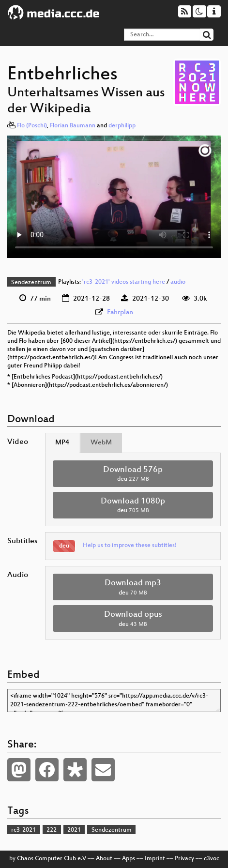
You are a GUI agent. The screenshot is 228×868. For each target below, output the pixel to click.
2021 (74, 830)
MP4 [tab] (62, 443)
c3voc (212, 859)
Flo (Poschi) (32, 126)
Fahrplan (120, 312)
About (104, 859)
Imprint (155, 859)
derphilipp (122, 126)
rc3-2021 (23, 830)
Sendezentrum (31, 283)
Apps (129, 859)
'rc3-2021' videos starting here (124, 283)
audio (178, 283)
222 (52, 830)
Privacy (184, 859)
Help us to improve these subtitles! (130, 546)
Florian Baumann (73, 126)
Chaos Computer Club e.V (52, 859)
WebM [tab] (101, 443)
